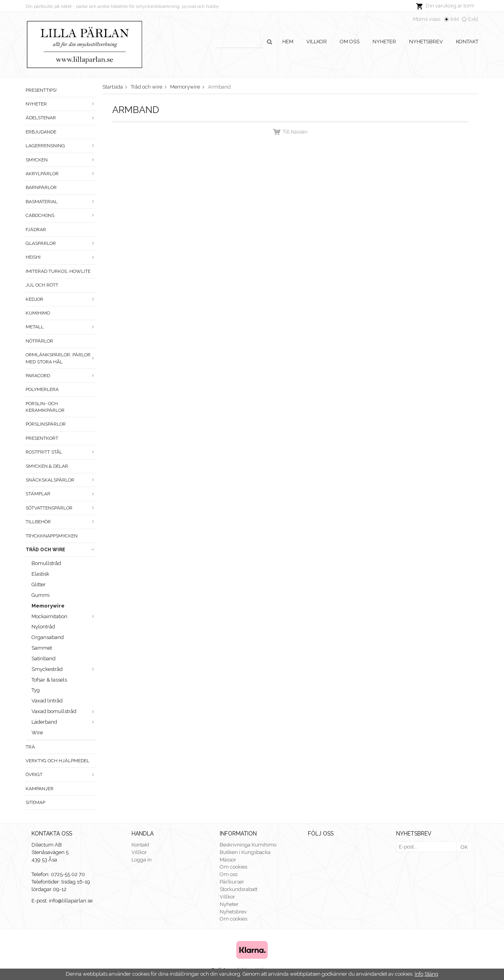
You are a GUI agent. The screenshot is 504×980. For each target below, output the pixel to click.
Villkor (317, 42)
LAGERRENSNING (61, 146)
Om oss (350, 42)
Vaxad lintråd (47, 701)
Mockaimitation (64, 616)
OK (464, 847)
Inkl (455, 19)
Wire (37, 733)
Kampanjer (40, 789)
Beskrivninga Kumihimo (248, 845)
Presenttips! (41, 90)
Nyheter (384, 42)
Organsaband (48, 637)
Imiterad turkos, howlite (58, 271)
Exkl (473, 19)
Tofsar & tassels (49, 680)
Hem (288, 42)
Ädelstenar (61, 118)
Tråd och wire (61, 550)
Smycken (61, 160)
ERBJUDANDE (41, 132)
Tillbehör (61, 522)
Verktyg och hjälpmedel (57, 761)
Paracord (61, 376)
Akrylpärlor (61, 174)
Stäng (431, 974)
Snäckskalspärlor (61, 480)
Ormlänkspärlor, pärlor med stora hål (61, 358)
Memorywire (48, 606)
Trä (30, 747)
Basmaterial (61, 202)
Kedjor (61, 299)
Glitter (39, 584)
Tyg (36, 690)
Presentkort (42, 438)
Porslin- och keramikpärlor (45, 407)
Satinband (44, 659)
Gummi (41, 595)
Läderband (64, 722)
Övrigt (61, 774)
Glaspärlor (61, 243)
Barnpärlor (41, 187)
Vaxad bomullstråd (64, 711)
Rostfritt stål (61, 452)
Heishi (61, 257)
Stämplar (61, 494)
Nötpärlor (39, 341)
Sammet (42, 648)
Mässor (228, 860)
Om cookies (233, 867)
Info (419, 974)
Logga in (142, 860)
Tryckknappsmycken (52, 536)
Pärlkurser (232, 882)
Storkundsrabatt (239, 889)
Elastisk (40, 574)
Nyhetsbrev (426, 42)
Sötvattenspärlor (61, 508)
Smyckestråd (64, 669)
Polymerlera (42, 389)
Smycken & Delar (47, 466)
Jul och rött (42, 285)
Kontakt (467, 42)
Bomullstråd (46, 563)
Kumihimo (38, 313)
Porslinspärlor (46, 424)
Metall (61, 327)
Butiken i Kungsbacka (245, 852)
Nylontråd (43, 627)
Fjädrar (36, 230)
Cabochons (61, 215)
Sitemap (35, 802)
